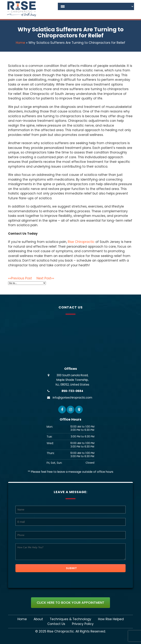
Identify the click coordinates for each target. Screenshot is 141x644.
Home (20, 43)
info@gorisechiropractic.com (72, 398)
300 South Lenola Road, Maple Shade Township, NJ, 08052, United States (72, 380)
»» (45, 278)
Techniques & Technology (70, 619)
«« (22, 278)
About (38, 619)
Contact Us (56, 624)
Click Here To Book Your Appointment (70, 603)
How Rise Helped (111, 619)
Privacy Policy (83, 624)
